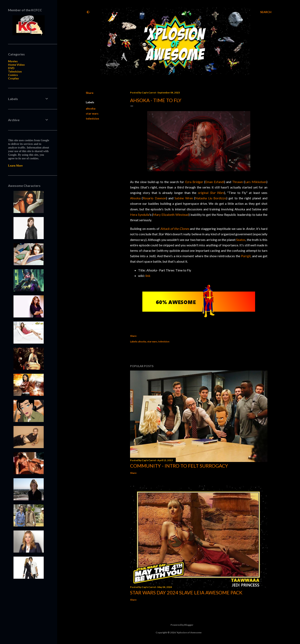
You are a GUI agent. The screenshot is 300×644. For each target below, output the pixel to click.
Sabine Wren (184, 198)
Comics (13, 75)
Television (15, 71)
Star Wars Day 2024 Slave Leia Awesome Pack (186, 592)
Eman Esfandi (215, 182)
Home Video (16, 65)
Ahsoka (135, 198)
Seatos (241, 240)
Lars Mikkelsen (256, 182)
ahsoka (91, 108)
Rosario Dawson (154, 198)
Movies (13, 61)
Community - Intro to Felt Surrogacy (179, 466)
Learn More (15, 166)
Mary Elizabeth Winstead (171, 214)
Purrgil (246, 256)
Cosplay (13, 78)
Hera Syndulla (140, 214)
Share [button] (90, 93)
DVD (11, 68)
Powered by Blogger (179, 625)
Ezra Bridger (194, 182)
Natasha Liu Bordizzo (211, 198)
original (211, 193)
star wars (92, 113)
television (92, 118)
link (148, 276)
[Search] (266, 12)
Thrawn (237, 182)
